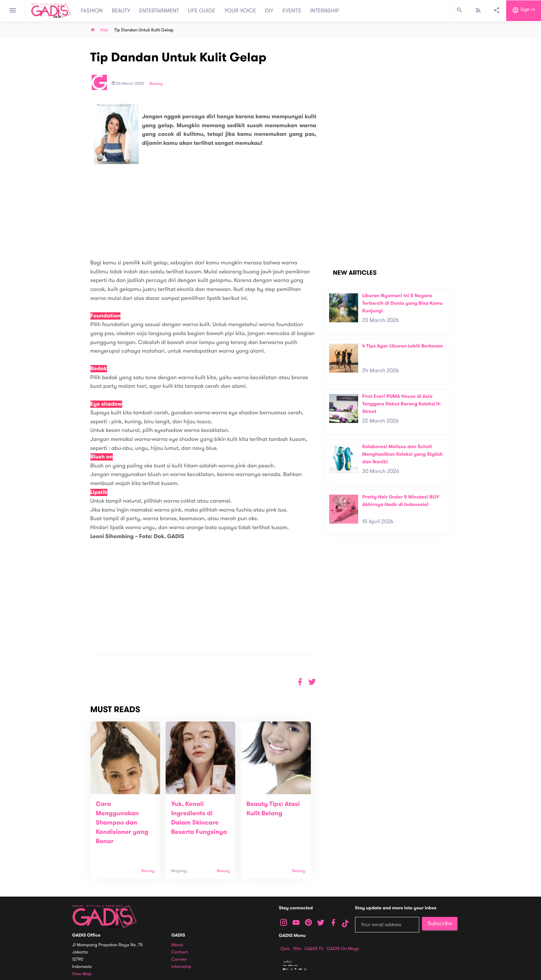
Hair (105, 30)
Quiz (285, 949)
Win (297, 949)
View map (82, 974)
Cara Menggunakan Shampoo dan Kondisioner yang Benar (122, 823)
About (177, 945)
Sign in (524, 11)
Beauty (156, 84)
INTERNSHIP (324, 11)
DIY (269, 11)
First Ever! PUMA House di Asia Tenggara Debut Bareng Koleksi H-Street (402, 404)
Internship (181, 967)
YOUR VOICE (240, 11)
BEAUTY (121, 11)
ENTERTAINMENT (159, 11)
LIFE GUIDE (202, 11)
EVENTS (292, 11)
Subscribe (440, 923)
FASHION (92, 11)
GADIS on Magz (343, 949)
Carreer (179, 959)
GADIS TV (314, 949)
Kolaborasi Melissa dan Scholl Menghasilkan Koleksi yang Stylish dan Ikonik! (402, 454)
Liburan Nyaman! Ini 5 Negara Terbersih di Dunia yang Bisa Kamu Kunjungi (403, 303)
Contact (180, 952)
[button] (312, 682)
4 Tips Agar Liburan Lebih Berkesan (403, 346)
